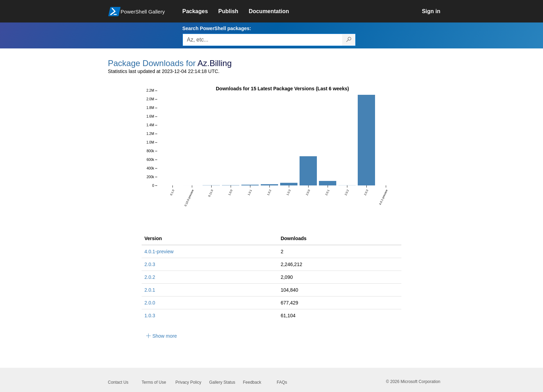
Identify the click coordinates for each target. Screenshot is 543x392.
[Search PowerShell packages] (349, 40)
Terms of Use (154, 382)
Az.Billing (215, 63)
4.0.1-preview (159, 252)
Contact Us (118, 382)
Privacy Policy (189, 382)
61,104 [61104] (288, 316)
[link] (201, 11)
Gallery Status (222, 382)
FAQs (282, 382)
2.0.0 (150, 303)
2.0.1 (150, 290)
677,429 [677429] (289, 303)
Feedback (252, 382)
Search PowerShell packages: (217, 28)
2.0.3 (150, 264)
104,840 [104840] (289, 290)
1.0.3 (150, 316)
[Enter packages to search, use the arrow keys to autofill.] (262, 40)
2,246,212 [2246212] (291, 264)
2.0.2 (150, 277)
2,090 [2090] (287, 277)
